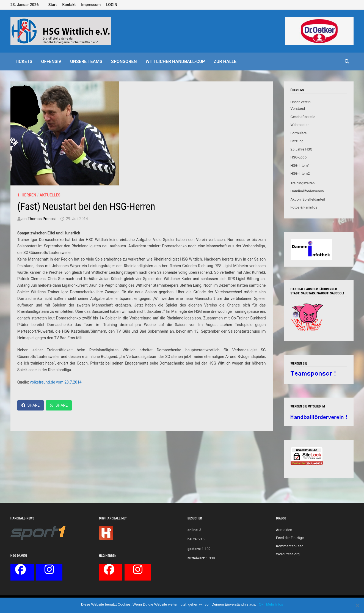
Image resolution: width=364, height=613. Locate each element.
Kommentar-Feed (290, 546)
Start (53, 5)
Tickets (24, 61)
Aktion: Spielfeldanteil (308, 199)
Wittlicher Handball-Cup (175, 61)
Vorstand (298, 109)
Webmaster (300, 125)
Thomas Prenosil (42, 219)
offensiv (51, 61)
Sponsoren (124, 61)
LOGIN (112, 5)
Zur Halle (225, 61)
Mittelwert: (196, 558)
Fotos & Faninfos (304, 207)
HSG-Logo (299, 157)
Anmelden (284, 530)
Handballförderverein (307, 191)
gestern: (194, 549)
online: (193, 530)
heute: (193, 539)
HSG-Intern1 (300, 165)
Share (31, 405)
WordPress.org (288, 554)
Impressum (91, 5)
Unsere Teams (86, 61)
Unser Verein (301, 102)
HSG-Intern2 (300, 173)
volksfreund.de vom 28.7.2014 (56, 382)
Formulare (299, 133)
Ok (261, 604)
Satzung (297, 141)
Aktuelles (50, 195)
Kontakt (69, 5)
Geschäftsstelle (303, 117)
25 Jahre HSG (302, 149)
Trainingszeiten (303, 183)
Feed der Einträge (290, 538)
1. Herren (27, 195)
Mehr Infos (275, 604)
